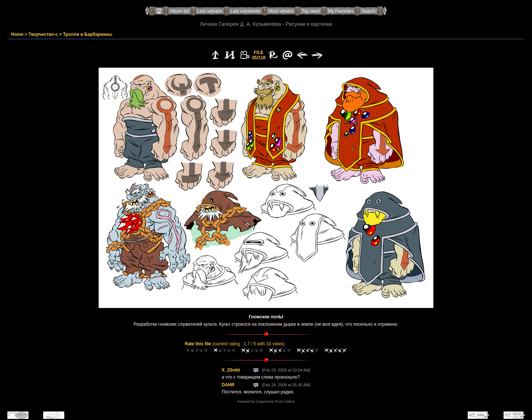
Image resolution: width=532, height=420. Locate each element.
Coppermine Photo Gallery (275, 402)
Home (17, 34)
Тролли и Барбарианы (88, 34)
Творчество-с (43, 34)
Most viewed (281, 11)
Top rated (311, 11)
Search (368, 11)
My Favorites (341, 11)
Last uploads (210, 11)
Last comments (245, 11)
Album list (180, 11)
